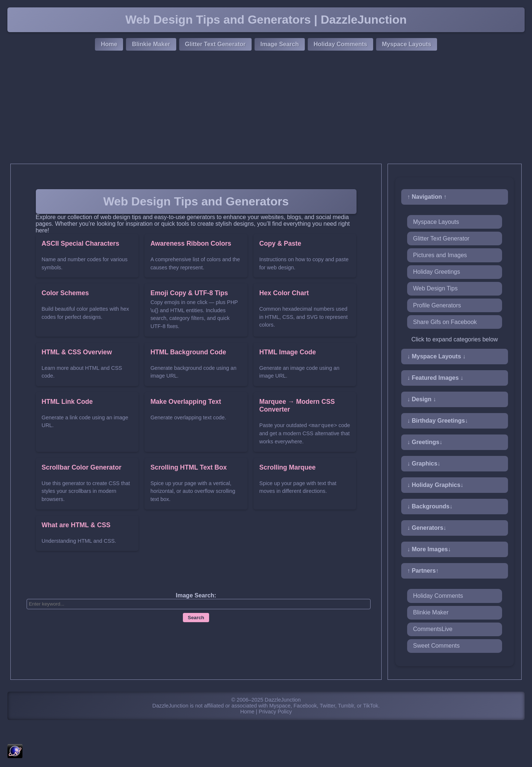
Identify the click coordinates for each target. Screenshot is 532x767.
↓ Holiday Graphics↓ (435, 485)
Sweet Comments (436, 646)
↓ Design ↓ (422, 399)
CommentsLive (433, 629)
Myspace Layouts (407, 44)
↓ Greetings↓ (425, 442)
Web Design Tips (435, 288)
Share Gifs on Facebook (445, 322)
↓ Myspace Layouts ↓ (436, 356)
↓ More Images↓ (429, 549)
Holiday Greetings (436, 272)
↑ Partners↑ (423, 571)
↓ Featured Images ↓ (435, 378)
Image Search (280, 44)
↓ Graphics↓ (424, 463)
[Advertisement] (266, 108)
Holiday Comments (340, 44)
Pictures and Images (440, 255)
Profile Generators (437, 305)
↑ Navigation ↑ (427, 197)
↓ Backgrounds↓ (430, 506)
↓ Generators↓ (427, 528)
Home (109, 44)
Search (196, 618)
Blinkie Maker (151, 44)
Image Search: (196, 595)
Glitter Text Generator (215, 44)
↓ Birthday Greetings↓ (437, 421)
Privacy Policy (275, 712)
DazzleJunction (283, 700)
